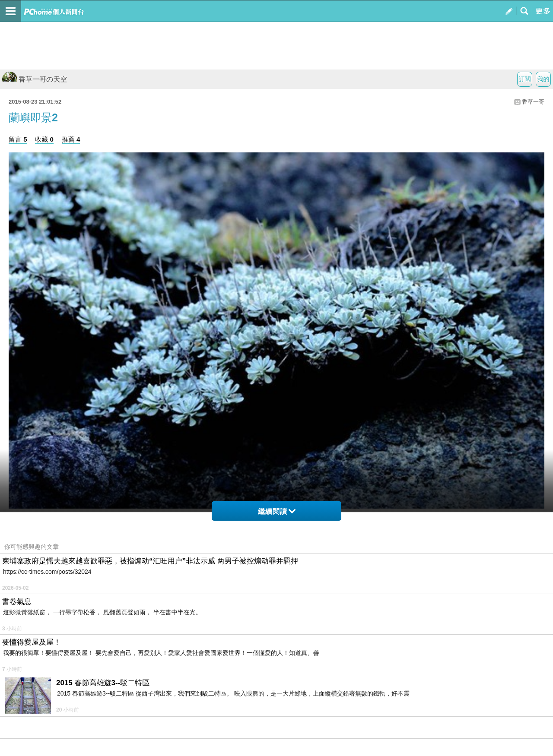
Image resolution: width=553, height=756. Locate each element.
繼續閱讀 (277, 511)
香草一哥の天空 (35, 79)
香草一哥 (533, 102)
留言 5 (18, 139)
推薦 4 (71, 139)
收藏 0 (44, 139)
